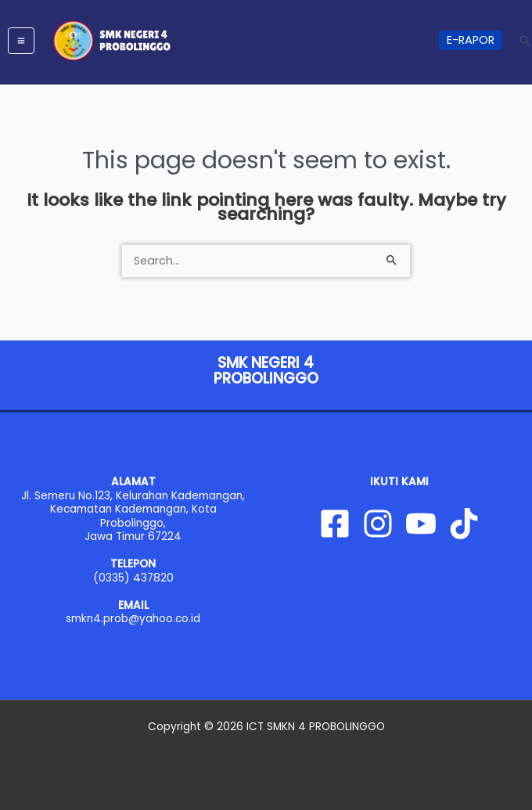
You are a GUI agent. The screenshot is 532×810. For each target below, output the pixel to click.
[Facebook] (335, 524)
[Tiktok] (464, 524)
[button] (471, 40)
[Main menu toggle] (21, 41)
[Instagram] (378, 524)
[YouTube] (421, 524)
